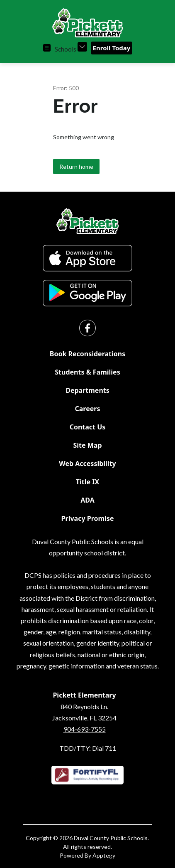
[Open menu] (47, 48)
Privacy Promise (88, 518)
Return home (76, 166)
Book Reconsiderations (87, 354)
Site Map (87, 445)
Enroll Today (112, 48)
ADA (87, 500)
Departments (87, 390)
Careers (88, 409)
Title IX (87, 482)
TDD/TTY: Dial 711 (88, 748)
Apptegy (104, 855)
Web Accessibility (87, 464)
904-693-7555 (85, 729)
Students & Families (87, 372)
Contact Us (88, 427)
